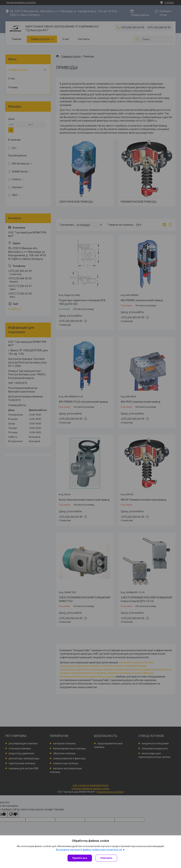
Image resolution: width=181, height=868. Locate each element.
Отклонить (106, 858)
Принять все (80, 858)
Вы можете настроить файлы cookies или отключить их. (89, 850)
